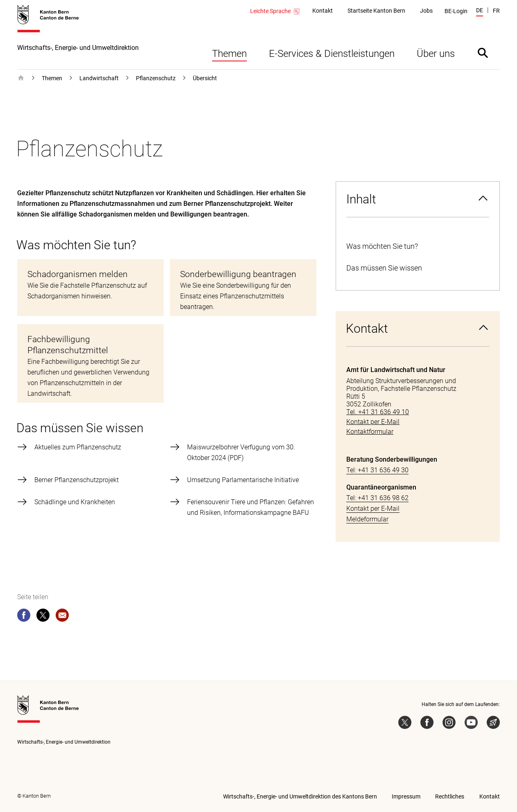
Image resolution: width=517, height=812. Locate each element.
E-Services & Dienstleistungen (332, 54)
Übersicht (205, 78)
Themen (229, 54)
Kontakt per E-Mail (373, 509)
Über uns (436, 54)
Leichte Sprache (275, 11)
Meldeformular (367, 519)
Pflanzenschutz (156, 78)
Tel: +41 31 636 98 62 (377, 498)
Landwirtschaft (99, 78)
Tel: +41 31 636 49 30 (377, 470)
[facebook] (24, 617)
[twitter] (43, 617)
